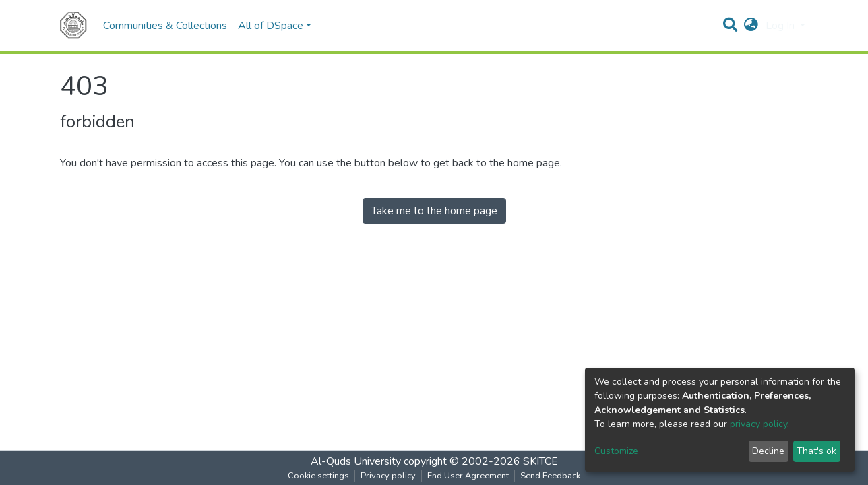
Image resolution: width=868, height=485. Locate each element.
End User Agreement (468, 476)
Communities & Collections (165, 26)
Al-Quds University (356, 461)
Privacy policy (388, 476)
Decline (768, 451)
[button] (751, 26)
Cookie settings (318, 476)
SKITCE (540, 461)
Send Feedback (550, 476)
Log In (781, 26)
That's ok (816, 451)
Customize (616, 451)
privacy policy (758, 424)
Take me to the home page (434, 211)
